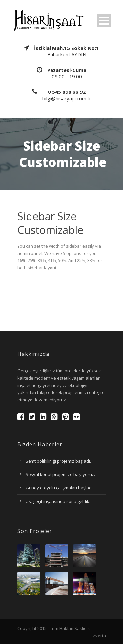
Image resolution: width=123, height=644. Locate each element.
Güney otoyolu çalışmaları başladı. (60, 488)
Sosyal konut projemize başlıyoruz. (60, 474)
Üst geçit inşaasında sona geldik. (58, 501)
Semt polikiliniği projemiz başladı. (58, 461)
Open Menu (104, 20)
